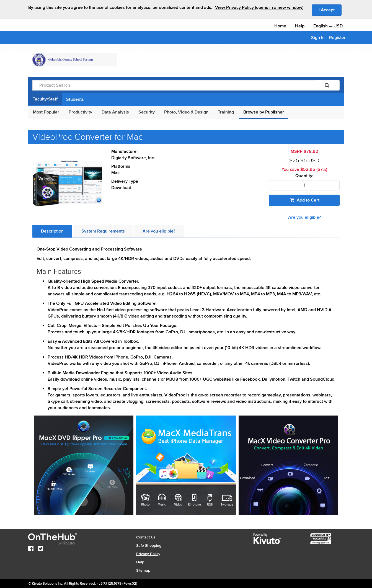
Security (147, 112)
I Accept (330, 10)
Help (300, 26)
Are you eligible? (304, 217)
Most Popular (46, 112)
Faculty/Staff (45, 99)
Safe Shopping (149, 546)
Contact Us (146, 537)
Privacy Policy (148, 554)
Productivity (80, 112)
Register (337, 38)
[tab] (52, 231)
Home (280, 26)
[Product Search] (174, 85)
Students (75, 99)
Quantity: (304, 176)
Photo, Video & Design (186, 112)
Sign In (318, 38)
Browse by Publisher (264, 112)
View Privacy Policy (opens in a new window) (259, 7)
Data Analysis (115, 112)
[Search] (327, 85)
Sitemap (143, 570)
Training (226, 112)
